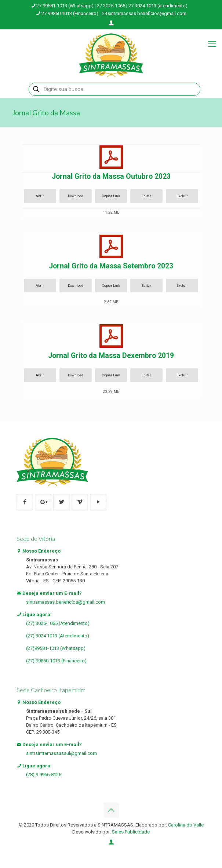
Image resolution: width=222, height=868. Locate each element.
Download (76, 196)
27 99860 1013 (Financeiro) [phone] (70, 13)
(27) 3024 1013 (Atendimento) (58, 636)
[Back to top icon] (111, 810)
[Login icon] (111, 23)
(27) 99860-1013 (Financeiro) (56, 661)
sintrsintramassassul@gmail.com (61, 753)
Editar (146, 196)
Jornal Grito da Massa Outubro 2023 (111, 176)
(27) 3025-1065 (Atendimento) (58, 623)
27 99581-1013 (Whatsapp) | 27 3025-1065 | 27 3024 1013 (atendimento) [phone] (112, 6)
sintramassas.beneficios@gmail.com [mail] (147, 13)
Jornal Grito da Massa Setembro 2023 (111, 266)
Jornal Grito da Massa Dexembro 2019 (111, 356)
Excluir (182, 196)
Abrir (40, 196)
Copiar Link (111, 196)
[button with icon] (25, 502)
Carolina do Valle (186, 825)
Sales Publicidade (131, 832)
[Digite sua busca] (114, 89)
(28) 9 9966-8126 (44, 775)
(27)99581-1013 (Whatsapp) (56, 648)
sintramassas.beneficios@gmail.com (65, 602)
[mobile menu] (212, 44)
